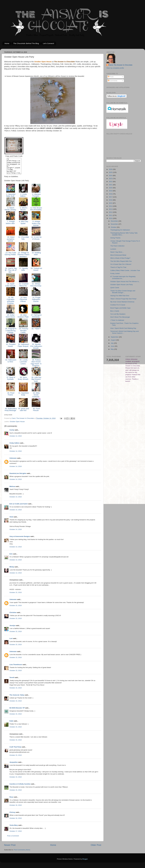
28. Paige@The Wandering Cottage (11, 334)
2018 (111, 194)
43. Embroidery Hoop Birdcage (11, 413)
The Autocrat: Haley (17, 698)
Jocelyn (12, 629)
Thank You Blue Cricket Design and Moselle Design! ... (123, 292)
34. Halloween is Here (11, 364)
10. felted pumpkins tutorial (11, 242)
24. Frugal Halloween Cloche (36, 303)
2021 (111, 185)
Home (7, 43)
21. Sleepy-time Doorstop (36, 288)
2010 (111, 218)
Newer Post (10, 848)
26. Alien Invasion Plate (23, 319)
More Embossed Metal (118, 255)
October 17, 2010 (16, 834)
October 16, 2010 (16, 808)
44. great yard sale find (23, 413)
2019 (111, 191)
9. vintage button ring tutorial (36, 227)
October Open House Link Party (122, 285)
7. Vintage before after (11, 226)
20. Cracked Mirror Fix (23, 288)
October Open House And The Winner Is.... (125, 282)
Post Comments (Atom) (22, 853)
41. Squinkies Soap (23, 397)
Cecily (12, 433)
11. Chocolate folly (23, 241)
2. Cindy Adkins (23, 198)
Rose (11, 800)
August (113, 340)
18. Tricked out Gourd (36, 272)
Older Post (96, 848)
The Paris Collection (117, 246)
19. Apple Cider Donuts (11, 288)
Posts (111, 77)
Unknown (13, 461)
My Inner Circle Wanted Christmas (122, 302)
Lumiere (113, 249)
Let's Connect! (48, 43)
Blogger (85, 862)
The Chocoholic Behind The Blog (26, 43)
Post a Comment (13, 839)
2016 (111, 200)
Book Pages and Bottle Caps (121, 308)
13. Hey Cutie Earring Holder (11, 257)
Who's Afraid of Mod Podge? (120, 258)
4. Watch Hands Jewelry (11, 212)
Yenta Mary (14, 828)
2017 (111, 197)
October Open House (17, 425)
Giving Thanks (115, 238)
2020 (111, 188)
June (113, 346)
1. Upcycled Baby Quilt (11, 198)
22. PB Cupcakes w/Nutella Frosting (11, 304)
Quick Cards (115, 288)
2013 (111, 209)
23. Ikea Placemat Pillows (23, 303)
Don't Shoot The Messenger (120, 317)
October (114, 227)
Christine (13, 616)
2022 (111, 182)
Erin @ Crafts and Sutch (19, 507)
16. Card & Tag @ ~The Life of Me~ (11, 273)
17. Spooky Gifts (23, 272)
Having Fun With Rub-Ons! (120, 296)
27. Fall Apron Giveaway (36, 319)
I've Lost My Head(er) (118, 314)
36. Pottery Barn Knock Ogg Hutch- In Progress (36, 366)
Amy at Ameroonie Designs (20, 540)
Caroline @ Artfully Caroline (20, 787)
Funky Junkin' (115, 273)
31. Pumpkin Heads (11, 348)
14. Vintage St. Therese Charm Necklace (23, 258)
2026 (111, 169)
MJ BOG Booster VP (17, 711)
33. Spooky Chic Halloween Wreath (36, 349)
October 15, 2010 (16, 596)
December (115, 221)
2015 (111, 203)
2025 (111, 172)
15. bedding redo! (36, 257)
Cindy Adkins (14, 446)
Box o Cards (115, 311)
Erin (11, 557)
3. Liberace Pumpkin (36, 198)
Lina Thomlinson (16, 668)
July (112, 343)
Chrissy (12, 815)
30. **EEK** (36, 332)
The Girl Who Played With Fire (121, 261)
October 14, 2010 (16, 439)
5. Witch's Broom (23, 212)
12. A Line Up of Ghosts (36, 241)
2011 (111, 215)
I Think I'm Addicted (117, 320)
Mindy (12, 570)
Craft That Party (15, 750)
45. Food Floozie (36, 413)
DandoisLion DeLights (18, 477)
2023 (111, 179)
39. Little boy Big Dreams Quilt (36, 382)
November (115, 224)
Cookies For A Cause (118, 305)
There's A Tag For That (118, 267)
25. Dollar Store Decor (11, 319)
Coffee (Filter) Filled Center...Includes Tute (125, 270)
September (115, 337)
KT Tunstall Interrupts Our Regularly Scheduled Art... (123, 277)
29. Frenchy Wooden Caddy (23, 334)
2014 (111, 206)
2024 (111, 175)
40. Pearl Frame (11, 397)
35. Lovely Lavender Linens (23, 365)
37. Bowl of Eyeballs (11, 381)
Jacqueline (14, 765)
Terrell (12, 681)
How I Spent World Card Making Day (123, 328)
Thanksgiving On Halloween (120, 230)
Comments (113, 81)
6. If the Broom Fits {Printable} (36, 212)
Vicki (11, 520)
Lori (11, 642)
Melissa (12, 490)
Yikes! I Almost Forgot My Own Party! (123, 299)
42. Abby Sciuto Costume (36, 398)
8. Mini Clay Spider (23, 226)
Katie (11, 724)
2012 (111, 212)
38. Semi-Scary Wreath (23, 381)
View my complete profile (115, 68)
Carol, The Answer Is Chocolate (121, 65)
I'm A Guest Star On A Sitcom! (121, 264)
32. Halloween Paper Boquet (23, 348)
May (112, 349)
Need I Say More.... (117, 252)
